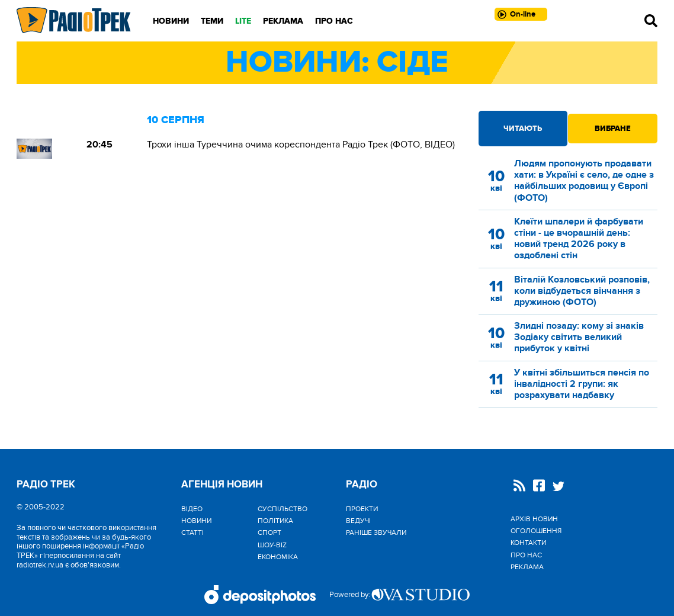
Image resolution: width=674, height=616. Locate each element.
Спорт (269, 532)
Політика (275, 521)
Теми (212, 21)
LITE (243, 21)
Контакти (528, 543)
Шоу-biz (272, 545)
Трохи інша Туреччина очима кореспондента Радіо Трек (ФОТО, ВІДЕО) (301, 145)
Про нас (334, 21)
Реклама (283, 21)
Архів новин (534, 519)
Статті (192, 532)
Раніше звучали (376, 532)
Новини (171, 21)
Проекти (362, 509)
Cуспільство (283, 509)
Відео (192, 509)
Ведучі (358, 521)
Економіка (278, 557)
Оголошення (536, 531)
